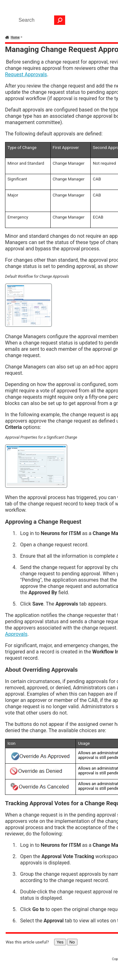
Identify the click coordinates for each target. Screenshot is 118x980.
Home (15, 37)
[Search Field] (40, 20)
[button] (60, 20)
